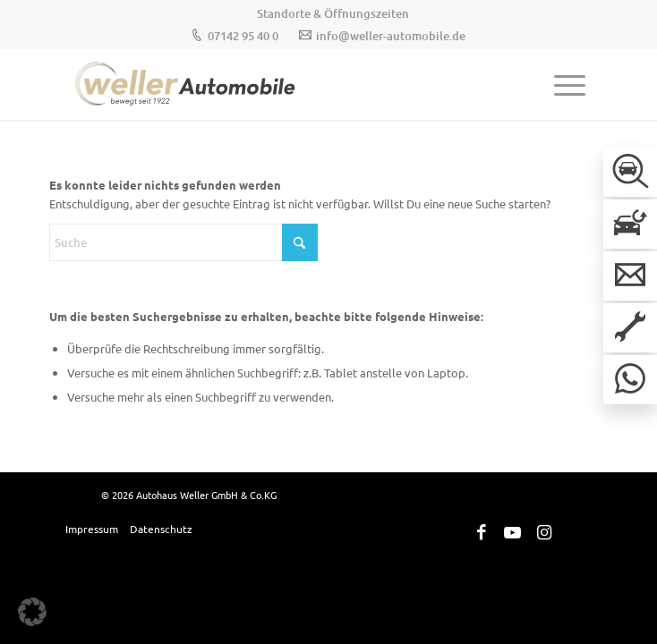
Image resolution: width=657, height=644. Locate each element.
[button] (32, 612)
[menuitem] (333, 13)
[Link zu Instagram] (544, 532)
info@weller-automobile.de (391, 36)
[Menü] (561, 84)
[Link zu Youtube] (513, 532)
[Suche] (183, 242)
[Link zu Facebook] (482, 532)
